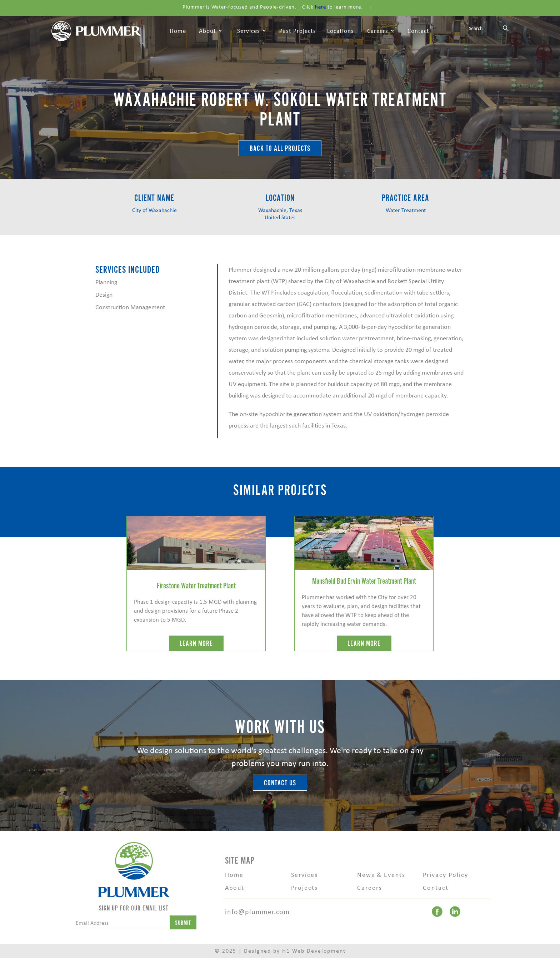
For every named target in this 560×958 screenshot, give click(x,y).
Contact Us (280, 783)
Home (178, 31)
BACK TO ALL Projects (280, 149)
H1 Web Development (314, 951)
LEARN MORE (196, 644)
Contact (418, 31)
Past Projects (298, 31)
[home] (96, 30)
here (321, 7)
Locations (341, 31)
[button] (211, 31)
